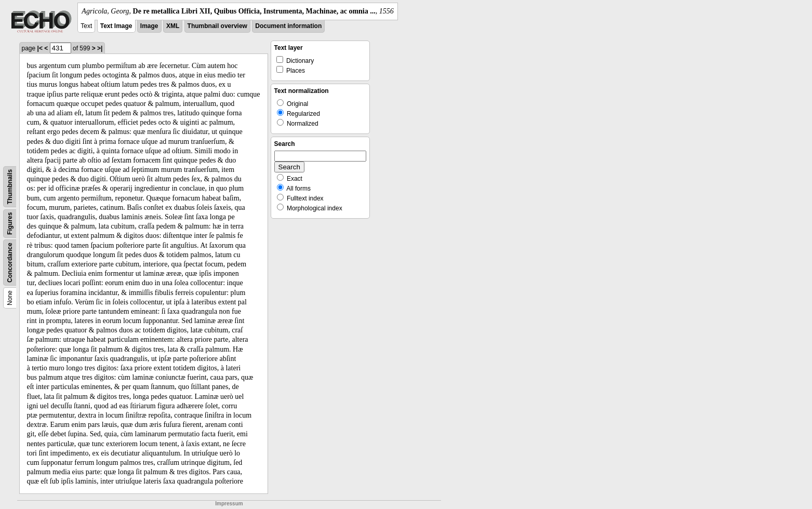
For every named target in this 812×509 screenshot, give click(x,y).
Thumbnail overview (217, 26)
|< (40, 48)
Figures (10, 224)
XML (173, 26)
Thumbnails (10, 187)
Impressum (229, 504)
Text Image (116, 26)
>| (100, 48)
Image (149, 26)
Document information (288, 26)
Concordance (10, 263)
